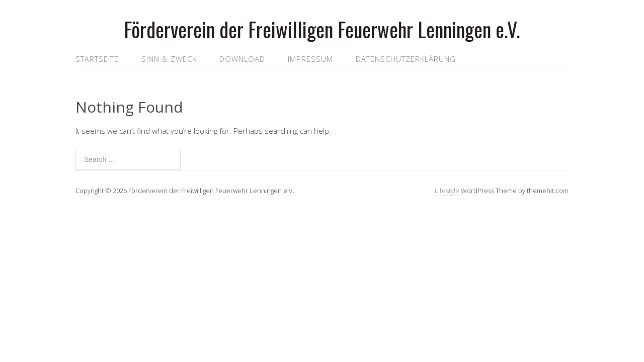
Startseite (97, 59)
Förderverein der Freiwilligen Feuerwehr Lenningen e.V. (322, 29)
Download (242, 59)
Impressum (310, 59)
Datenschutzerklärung (406, 59)
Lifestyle (447, 191)
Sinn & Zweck (169, 59)
